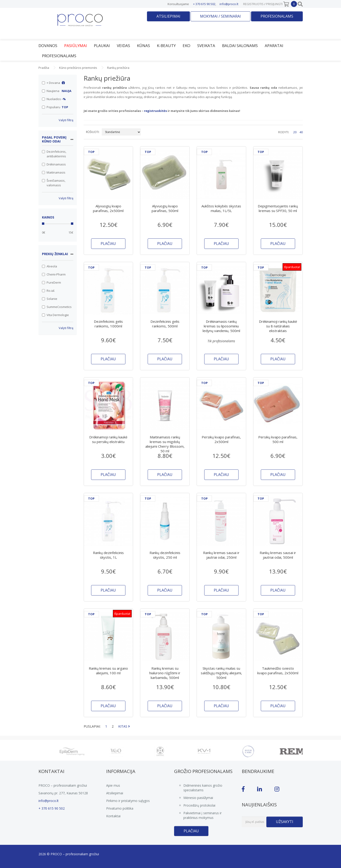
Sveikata (206, 46)
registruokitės (155, 111)
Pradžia (44, 68)
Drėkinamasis (54, 164)
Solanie (50, 299)
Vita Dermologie (55, 315)
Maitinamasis (54, 172)
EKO (186, 46)
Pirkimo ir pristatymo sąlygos (128, 801)
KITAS (124, 726)
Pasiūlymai (76, 46)
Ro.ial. (48, 291)
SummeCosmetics (57, 307)
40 (301, 132)
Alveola (49, 266)
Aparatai (274, 46)
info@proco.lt (229, 4)
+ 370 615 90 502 (204, 4)
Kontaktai (113, 816)
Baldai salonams (240, 46)
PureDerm (51, 282)
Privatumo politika (120, 808)
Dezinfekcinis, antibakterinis (54, 154)
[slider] (43, 224)
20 (295, 132)
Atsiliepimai (168, 16)
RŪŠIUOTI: (93, 132)
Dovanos (48, 46)
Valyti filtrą (66, 120)
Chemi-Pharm (54, 274)
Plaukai (102, 46)
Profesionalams (277, 16)
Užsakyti (285, 822)
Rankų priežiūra (118, 68)
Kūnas (143, 46)
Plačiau (191, 831)
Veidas (123, 46)
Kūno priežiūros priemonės (78, 68)
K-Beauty (166, 46)
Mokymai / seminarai (220, 16)
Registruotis (253, 4)
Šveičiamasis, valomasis (54, 183)
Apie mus (113, 785)
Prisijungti (274, 4)
